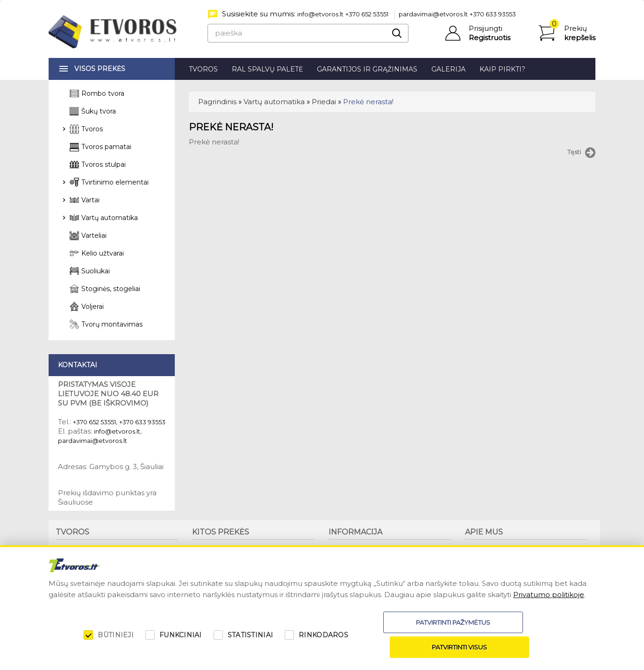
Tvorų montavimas (112, 324)
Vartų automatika (274, 102)
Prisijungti (486, 28)
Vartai (90, 200)
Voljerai (93, 306)
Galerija (448, 69)
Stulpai (66, 565)
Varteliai (94, 235)
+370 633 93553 (493, 14)
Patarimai (343, 557)
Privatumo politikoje (549, 619)
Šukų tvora (99, 111)
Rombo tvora (103, 93)
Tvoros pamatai (106, 147)
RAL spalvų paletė (267, 69)
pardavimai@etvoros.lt (433, 14)
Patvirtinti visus (524, 647)
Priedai (324, 102)
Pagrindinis (217, 102)
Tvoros (203, 69)
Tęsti (581, 153)
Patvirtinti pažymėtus (402, 647)
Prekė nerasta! (368, 102)
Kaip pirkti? (502, 69)
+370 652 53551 (367, 14)
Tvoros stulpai (104, 164)
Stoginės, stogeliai (111, 289)
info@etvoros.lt (320, 14)
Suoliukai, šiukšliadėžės (227, 549)
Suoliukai (96, 271)
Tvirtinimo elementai (115, 182)
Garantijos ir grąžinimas (367, 69)
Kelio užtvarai (103, 253)
